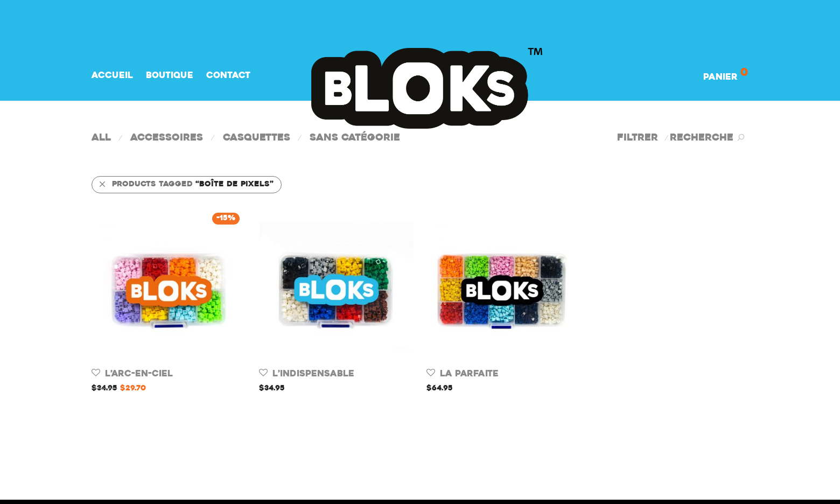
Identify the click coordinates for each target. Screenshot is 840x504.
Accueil (112, 76)
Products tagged (186, 184)
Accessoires (167, 138)
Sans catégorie (355, 138)
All (101, 138)
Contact (228, 76)
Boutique (170, 76)
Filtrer (638, 138)
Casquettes (257, 138)
